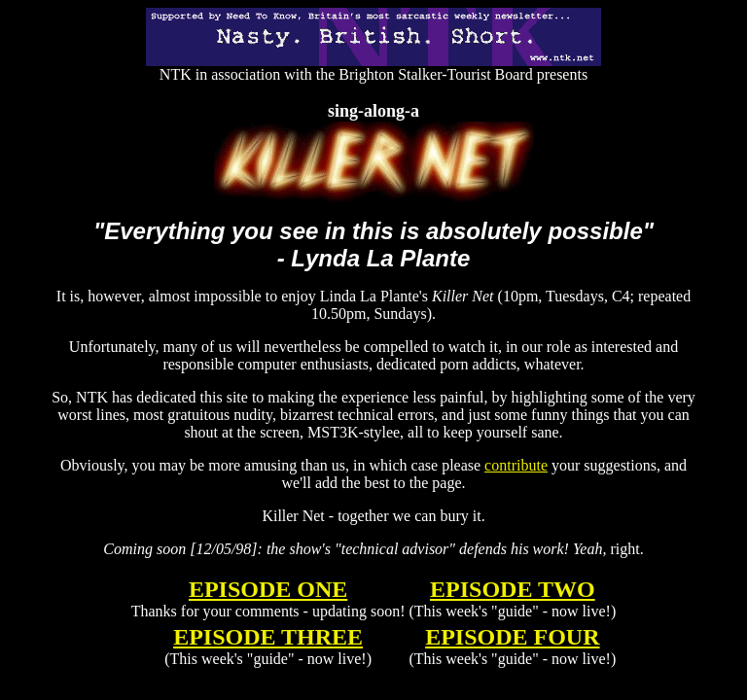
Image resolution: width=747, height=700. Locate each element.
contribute (516, 465)
